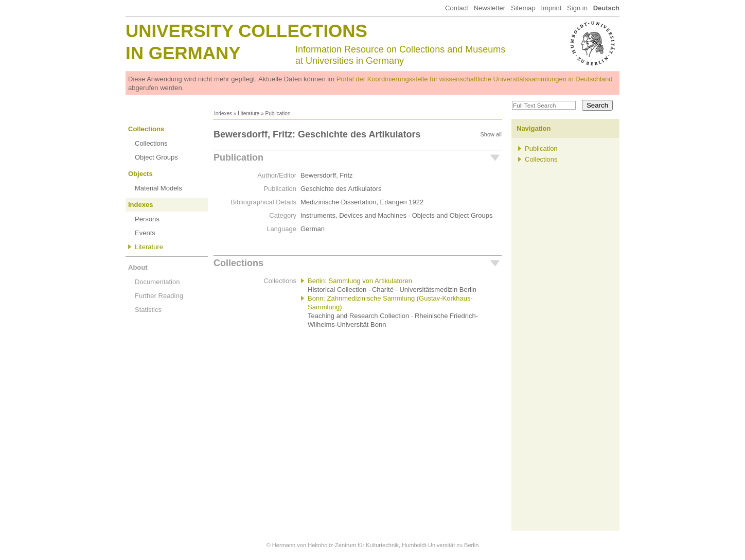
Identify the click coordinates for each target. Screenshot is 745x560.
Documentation (157, 282)
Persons (147, 219)
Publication (238, 157)
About (138, 267)
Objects (140, 174)
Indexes (223, 113)
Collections (146, 129)
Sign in (577, 8)
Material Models (158, 188)
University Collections (246, 31)
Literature (249, 113)
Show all (491, 134)
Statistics (148, 310)
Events (145, 233)
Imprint (552, 8)
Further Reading (159, 296)
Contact (457, 8)
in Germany (183, 53)
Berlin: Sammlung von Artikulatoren (360, 281)
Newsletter (490, 8)
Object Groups (156, 157)
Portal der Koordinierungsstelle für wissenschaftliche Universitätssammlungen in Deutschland (475, 79)
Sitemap (523, 8)
